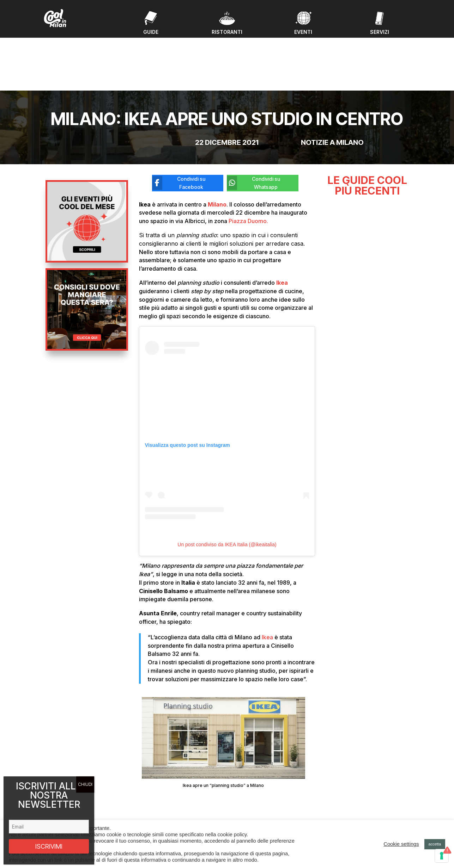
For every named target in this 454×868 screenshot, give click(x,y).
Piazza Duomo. (248, 164)
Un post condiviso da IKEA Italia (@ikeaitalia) (227, 488)
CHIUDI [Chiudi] (85, 784)
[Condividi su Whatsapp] (257, 126)
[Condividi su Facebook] (182, 126)
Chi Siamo (152, 813)
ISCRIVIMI (49, 846)
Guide (148, 796)
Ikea (267, 580)
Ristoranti (151, 805)
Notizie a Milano (332, 86)
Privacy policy (350, 810)
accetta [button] (435, 844)
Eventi (148, 788)
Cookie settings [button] (401, 844)
